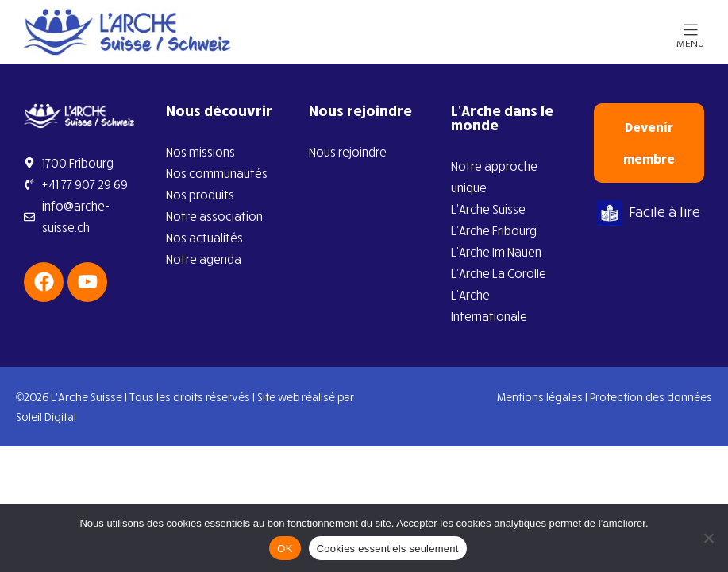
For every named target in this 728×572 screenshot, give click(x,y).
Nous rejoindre (360, 110)
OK (285, 549)
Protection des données (651, 397)
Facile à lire (649, 211)
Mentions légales (540, 397)
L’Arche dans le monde (502, 118)
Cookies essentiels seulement (388, 549)
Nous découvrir (219, 110)
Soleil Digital (46, 417)
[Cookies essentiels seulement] (708, 538)
